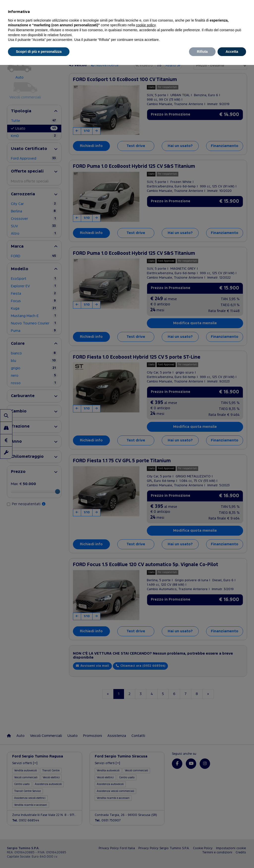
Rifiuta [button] (202, 52)
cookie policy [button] (146, 25)
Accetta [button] (232, 52)
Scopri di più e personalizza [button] (39, 52)
